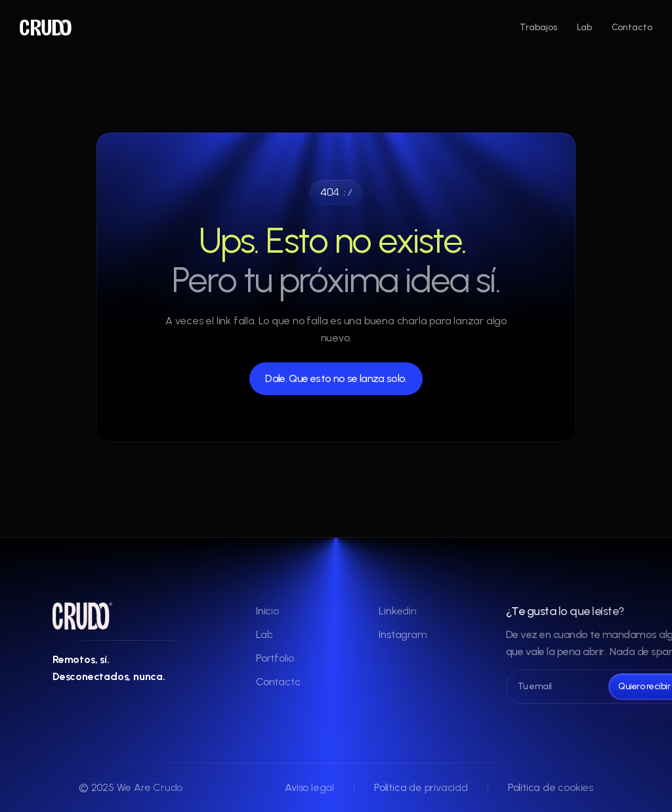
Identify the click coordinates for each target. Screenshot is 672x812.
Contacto (632, 27)
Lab (584, 27)
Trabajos (538, 27)
